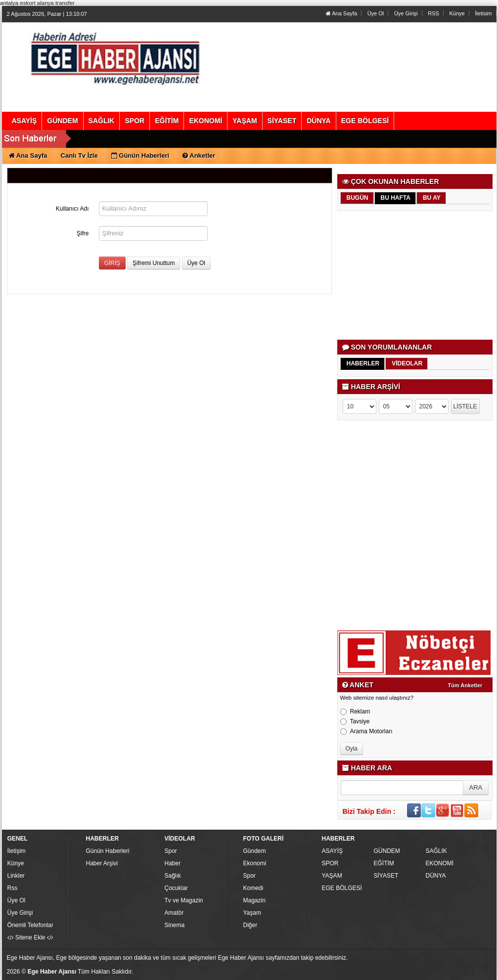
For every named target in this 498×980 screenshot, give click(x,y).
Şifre (83, 233)
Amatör (174, 913)
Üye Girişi (406, 13)
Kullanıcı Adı (72, 209)
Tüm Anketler (465, 685)
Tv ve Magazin (184, 900)
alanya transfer (56, 3)
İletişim (17, 851)
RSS (433, 13)
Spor (171, 851)
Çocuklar (176, 888)
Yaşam (252, 913)
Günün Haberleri (108, 851)
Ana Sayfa (341, 13)
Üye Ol (376, 13)
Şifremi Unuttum (154, 263)
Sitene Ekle (30, 937)
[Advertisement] (416, 275)
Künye (457, 13)
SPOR (330, 863)
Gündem (255, 851)
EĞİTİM (384, 863)
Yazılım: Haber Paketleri (435, 972)
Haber (173, 863)
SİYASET (386, 876)
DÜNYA (436, 876)
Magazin (254, 900)
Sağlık (173, 876)
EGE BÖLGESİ (342, 888)
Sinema (175, 925)
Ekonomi (255, 863)
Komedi (253, 888)
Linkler (16, 876)
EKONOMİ (440, 863)
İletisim (483, 13)
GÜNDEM (387, 851)
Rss (13, 888)
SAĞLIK (436, 851)
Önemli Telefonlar (30, 925)
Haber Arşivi (102, 863)
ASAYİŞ (332, 851)
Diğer (250, 925)
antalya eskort (18, 3)
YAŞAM (332, 876)
